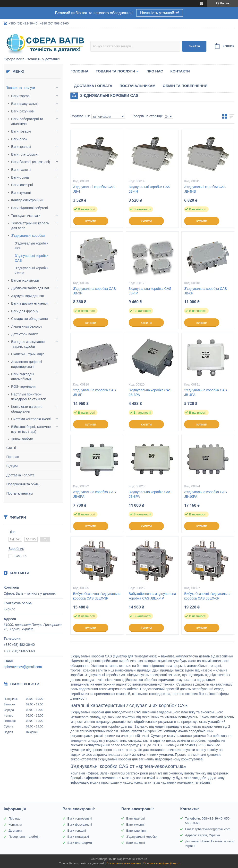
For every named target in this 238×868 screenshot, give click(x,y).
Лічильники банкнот (27, 326)
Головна (79, 71)
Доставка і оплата (20, 475)
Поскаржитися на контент (124, 863)
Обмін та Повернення (185, 86)
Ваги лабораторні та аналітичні (27, 121)
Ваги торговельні (80, 818)
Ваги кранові (21, 147)
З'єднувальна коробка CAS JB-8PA (150, 494)
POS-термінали (23, 387)
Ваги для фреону (25, 311)
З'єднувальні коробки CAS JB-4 (94, 189)
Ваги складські (78, 837)
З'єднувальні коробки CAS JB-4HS (205, 189)
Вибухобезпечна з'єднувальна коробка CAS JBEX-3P (97, 596)
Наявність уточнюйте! (160, 13)
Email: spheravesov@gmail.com (208, 829)
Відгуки (12, 466)
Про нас (13, 457)
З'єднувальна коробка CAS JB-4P (150, 291)
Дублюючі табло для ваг (30, 288)
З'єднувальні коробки (28, 236)
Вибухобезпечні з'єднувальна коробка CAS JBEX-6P (207, 596)
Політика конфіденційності (161, 863)
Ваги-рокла (20, 177)
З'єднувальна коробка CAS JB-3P (94, 291)
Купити (91, 221)
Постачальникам (20, 493)
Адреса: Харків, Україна (202, 835)
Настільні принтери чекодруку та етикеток (28, 397)
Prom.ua (142, 859)
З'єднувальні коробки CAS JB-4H (149, 189)
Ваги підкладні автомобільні (23, 377)
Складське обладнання (30, 319)
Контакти (180, 71)
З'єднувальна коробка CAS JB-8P (94, 392)
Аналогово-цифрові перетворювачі (27, 364)
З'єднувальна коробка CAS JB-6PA (94, 494)
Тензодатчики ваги (26, 216)
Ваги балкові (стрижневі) (31, 162)
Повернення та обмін (23, 484)
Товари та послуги (21, 88)
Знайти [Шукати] (194, 46)
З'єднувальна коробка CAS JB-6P (205, 291)
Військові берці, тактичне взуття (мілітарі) (31, 429)
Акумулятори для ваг (28, 296)
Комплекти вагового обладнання (27, 409)
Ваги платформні (25, 154)
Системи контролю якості (31, 419)
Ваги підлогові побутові (30, 208)
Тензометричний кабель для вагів (30, 226)
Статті (11, 448)
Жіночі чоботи (22, 439)
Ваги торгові (21, 96)
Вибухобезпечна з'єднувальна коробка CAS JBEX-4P (152, 596)
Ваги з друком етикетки (29, 303)
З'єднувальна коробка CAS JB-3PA (150, 392)
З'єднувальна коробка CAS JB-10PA (205, 494)
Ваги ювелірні (22, 185)
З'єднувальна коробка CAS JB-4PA (205, 392)
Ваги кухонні (21, 193)
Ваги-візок (19, 139)
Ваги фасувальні (24, 104)
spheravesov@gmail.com (23, 667)
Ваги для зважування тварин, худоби (28, 344)
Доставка (15, 831)
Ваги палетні (21, 170)
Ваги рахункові (23, 111)
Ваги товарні (21, 131)
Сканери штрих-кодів (28, 354)
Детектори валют (25, 334)
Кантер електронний (27, 200)
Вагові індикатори (25, 280)
